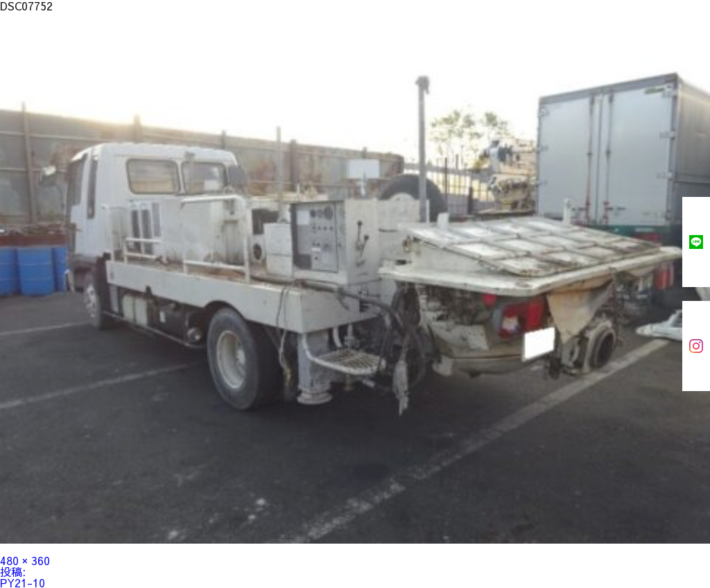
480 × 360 (25, 560)
